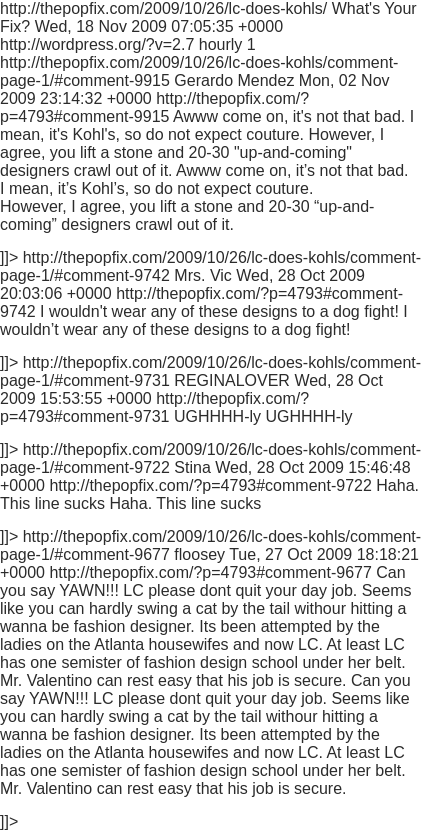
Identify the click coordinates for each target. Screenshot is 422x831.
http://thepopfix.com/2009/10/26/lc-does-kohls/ (210, 415)
